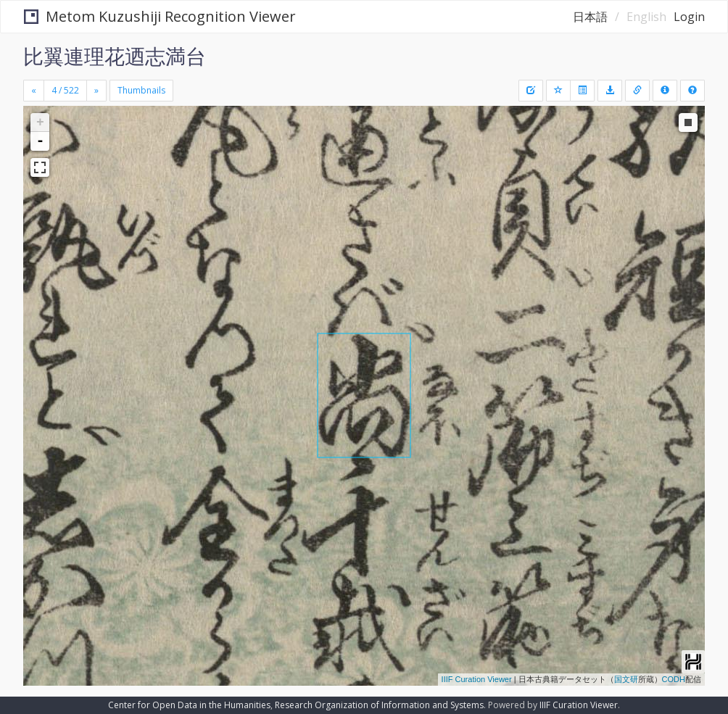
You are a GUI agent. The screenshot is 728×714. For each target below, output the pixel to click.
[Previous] (34, 91)
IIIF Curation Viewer (477, 679)
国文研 (626, 679)
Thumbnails (141, 90)
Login (689, 17)
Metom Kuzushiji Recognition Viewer (160, 16)
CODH (674, 679)
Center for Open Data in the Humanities (189, 705)
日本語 (590, 17)
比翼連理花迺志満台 (115, 56)
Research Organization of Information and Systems (379, 705)
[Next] (96, 91)
